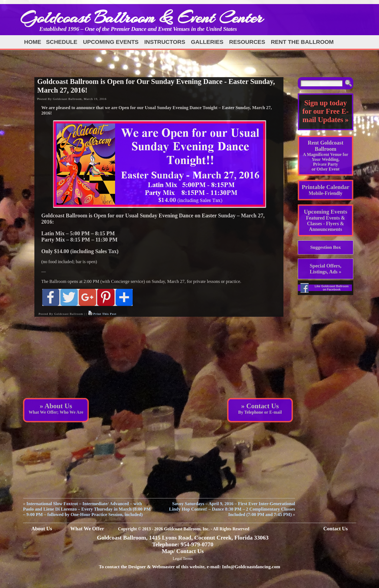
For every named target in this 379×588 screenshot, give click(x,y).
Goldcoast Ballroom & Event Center (142, 17)
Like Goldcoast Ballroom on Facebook (332, 288)
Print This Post (105, 314)
